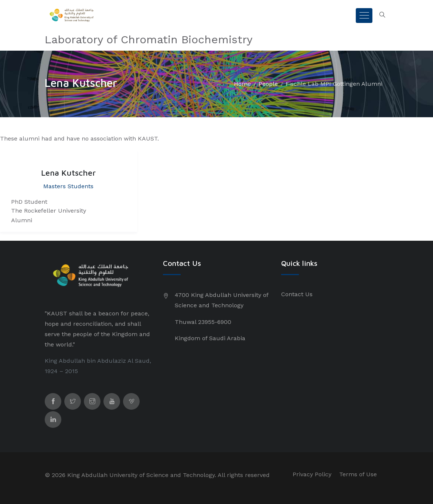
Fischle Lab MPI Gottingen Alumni (334, 84)
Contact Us (297, 294)
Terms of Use (358, 474)
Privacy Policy (312, 474)
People (268, 84)
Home (242, 84)
